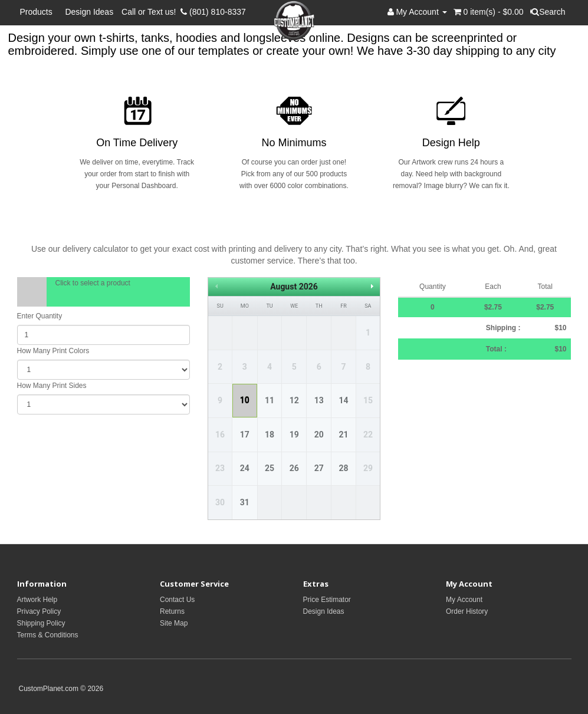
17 (245, 435)
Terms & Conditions (48, 635)
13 (319, 400)
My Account (464, 600)
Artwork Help (37, 600)
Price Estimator (327, 600)
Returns (172, 611)
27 (319, 468)
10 (245, 400)
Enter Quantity (40, 316)
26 (294, 468)
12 (294, 400)
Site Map (174, 623)
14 (343, 400)
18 (270, 435)
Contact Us (177, 600)
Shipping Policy (41, 623)
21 (343, 435)
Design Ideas (89, 12)
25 (270, 468)
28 (343, 468)
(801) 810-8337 (213, 12)
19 (294, 435)
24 (245, 468)
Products (39, 12)
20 (319, 435)
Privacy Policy (39, 611)
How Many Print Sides (52, 386)
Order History (467, 611)
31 (245, 502)
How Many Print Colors (53, 351)
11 (270, 400)
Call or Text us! (151, 12)
